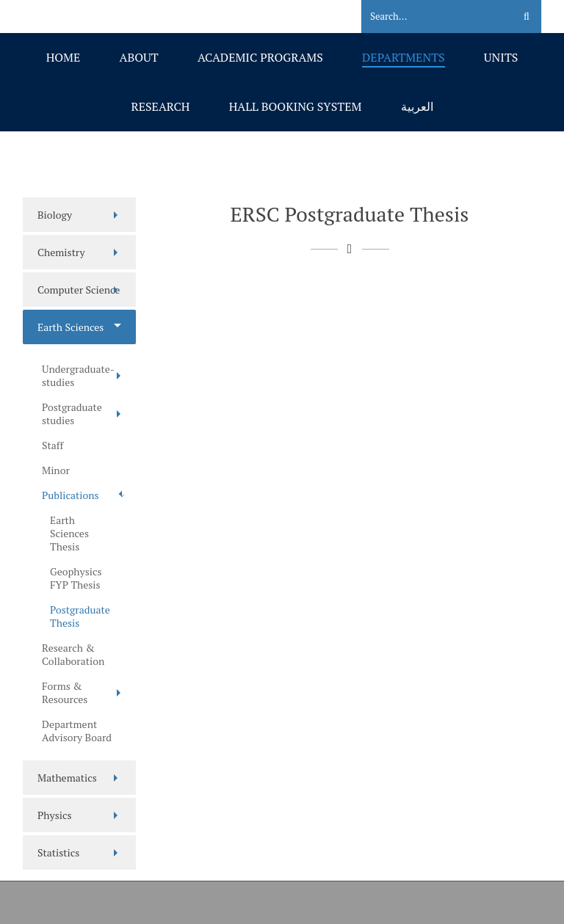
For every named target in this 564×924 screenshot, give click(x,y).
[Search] (429, 17)
